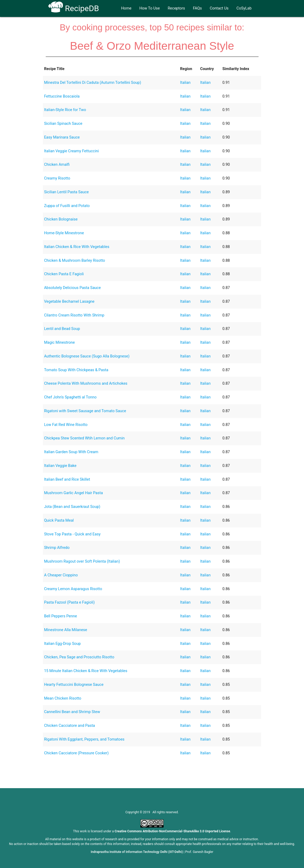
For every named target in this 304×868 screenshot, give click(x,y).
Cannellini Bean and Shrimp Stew (72, 712)
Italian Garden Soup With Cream (71, 452)
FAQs (197, 8)
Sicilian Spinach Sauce (63, 124)
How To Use (149, 8)
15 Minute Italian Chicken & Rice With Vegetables (86, 671)
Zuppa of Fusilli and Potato (67, 206)
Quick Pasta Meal (59, 520)
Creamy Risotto (57, 178)
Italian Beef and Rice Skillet (67, 479)
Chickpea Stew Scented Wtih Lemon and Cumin (84, 438)
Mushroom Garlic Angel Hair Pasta (73, 493)
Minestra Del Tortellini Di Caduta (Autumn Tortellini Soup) (93, 83)
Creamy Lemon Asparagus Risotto (73, 589)
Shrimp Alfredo (57, 548)
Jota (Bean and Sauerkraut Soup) (72, 507)
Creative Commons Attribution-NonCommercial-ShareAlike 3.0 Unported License (172, 831)
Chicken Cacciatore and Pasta (70, 726)
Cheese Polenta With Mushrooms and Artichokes (86, 384)
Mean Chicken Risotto (63, 698)
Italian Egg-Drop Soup (63, 644)
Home (126, 8)
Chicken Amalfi (57, 165)
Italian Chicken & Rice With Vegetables (77, 247)
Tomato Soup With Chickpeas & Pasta (76, 370)
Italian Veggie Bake (60, 466)
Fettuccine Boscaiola (62, 96)
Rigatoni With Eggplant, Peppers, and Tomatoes (84, 739)
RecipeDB (74, 8)
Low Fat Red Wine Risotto (66, 425)
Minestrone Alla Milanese (66, 630)
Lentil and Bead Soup (62, 329)
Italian (185, 83)
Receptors (176, 8)
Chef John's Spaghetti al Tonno (70, 397)
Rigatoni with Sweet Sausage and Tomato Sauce (85, 411)
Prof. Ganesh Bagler (199, 852)
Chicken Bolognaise (61, 219)
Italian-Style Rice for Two (65, 110)
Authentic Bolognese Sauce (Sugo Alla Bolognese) (87, 356)
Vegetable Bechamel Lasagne (69, 302)
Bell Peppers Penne (61, 616)
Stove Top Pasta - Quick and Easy (72, 534)
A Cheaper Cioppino (61, 575)
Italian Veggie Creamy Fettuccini (72, 151)
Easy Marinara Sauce (62, 137)
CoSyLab (244, 8)
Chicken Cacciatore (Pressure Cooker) (76, 753)
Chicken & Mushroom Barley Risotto (75, 261)
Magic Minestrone (59, 343)
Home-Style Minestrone (64, 233)
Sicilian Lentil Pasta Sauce (66, 192)
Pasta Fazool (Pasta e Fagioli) (70, 602)
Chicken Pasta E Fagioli (64, 274)
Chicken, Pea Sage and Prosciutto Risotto (79, 657)
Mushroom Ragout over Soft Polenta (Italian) (82, 561)
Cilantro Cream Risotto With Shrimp (74, 315)
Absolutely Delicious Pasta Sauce (72, 288)
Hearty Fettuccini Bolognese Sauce (74, 685)
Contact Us (219, 8)
